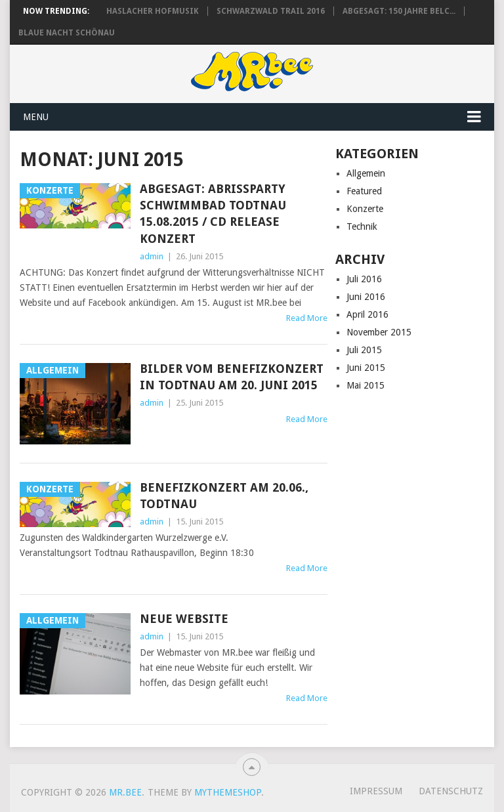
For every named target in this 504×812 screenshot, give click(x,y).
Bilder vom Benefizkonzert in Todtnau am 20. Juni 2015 (232, 377)
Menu (36, 117)
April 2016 (367, 314)
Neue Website (184, 619)
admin (152, 256)
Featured (364, 191)
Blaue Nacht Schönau (67, 33)
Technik (362, 226)
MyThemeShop (228, 792)
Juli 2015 (364, 350)
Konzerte (365, 209)
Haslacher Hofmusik (153, 11)
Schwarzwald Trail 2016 (271, 11)
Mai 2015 (366, 385)
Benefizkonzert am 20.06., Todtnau (224, 496)
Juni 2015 (366, 368)
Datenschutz (451, 791)
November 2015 (379, 332)
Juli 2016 (364, 279)
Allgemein (366, 173)
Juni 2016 (366, 297)
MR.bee (125, 792)
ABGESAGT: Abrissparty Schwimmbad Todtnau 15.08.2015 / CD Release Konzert (213, 214)
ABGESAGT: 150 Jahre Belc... (399, 11)
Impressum (376, 791)
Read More (307, 318)
